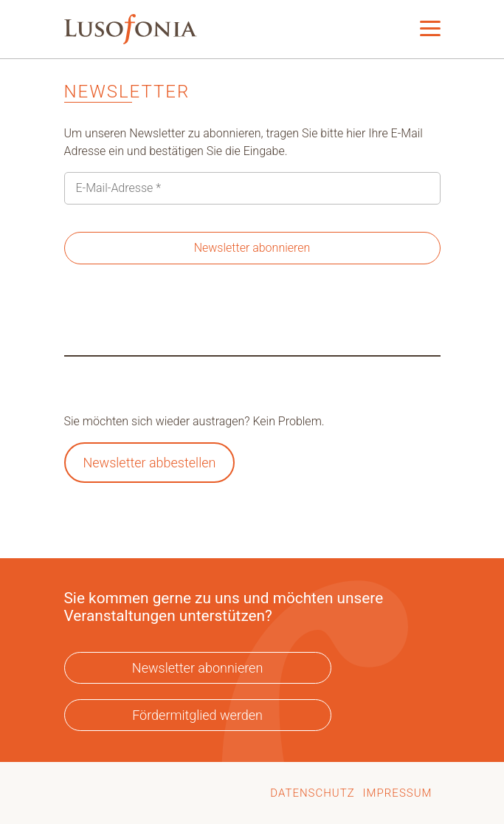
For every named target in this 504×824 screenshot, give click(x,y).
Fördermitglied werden (197, 715)
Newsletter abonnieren (197, 668)
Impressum (398, 793)
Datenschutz (312, 793)
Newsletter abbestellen (149, 463)
